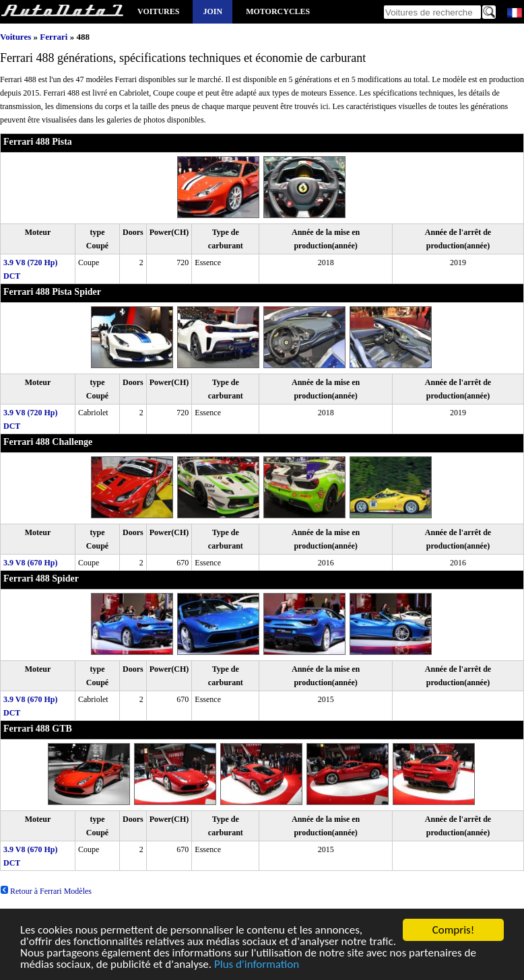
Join (212, 11)
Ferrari (54, 37)
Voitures (158, 11)
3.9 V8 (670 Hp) (30, 563)
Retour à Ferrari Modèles (46, 891)
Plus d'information (257, 966)
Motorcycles (278, 11)
